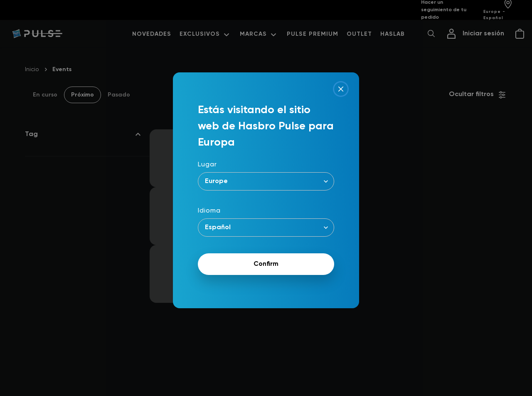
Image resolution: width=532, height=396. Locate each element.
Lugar (207, 165)
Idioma (209, 211)
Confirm (266, 264)
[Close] (341, 89)
